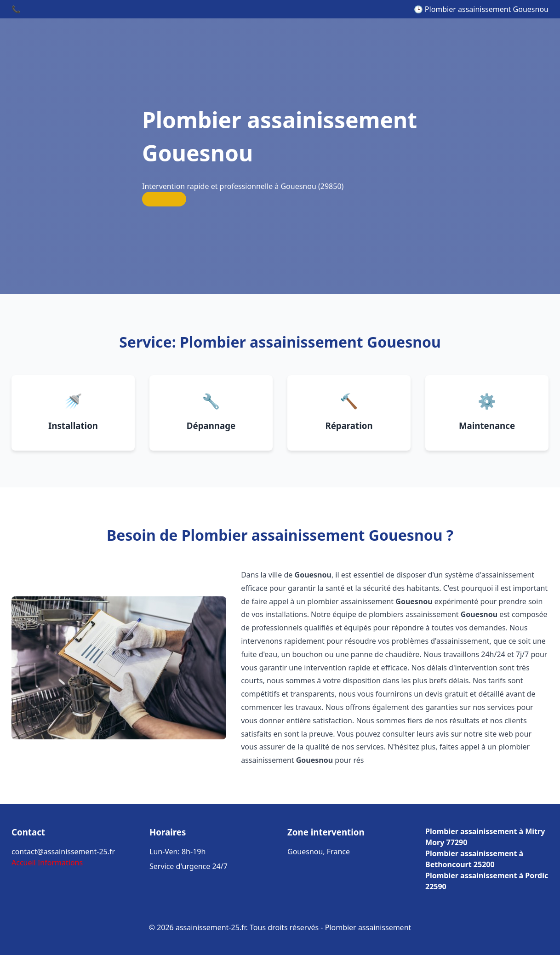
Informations (60, 863)
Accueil (24, 863)
